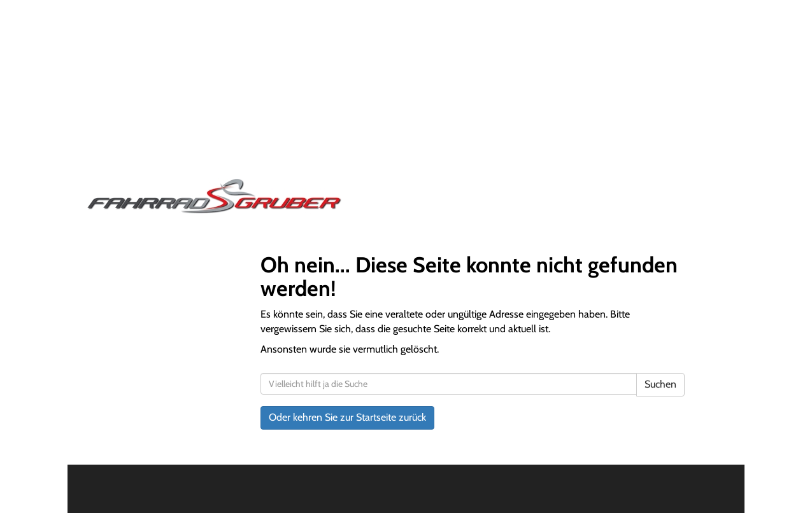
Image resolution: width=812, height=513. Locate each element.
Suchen (660, 384)
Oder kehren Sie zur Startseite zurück (347, 417)
